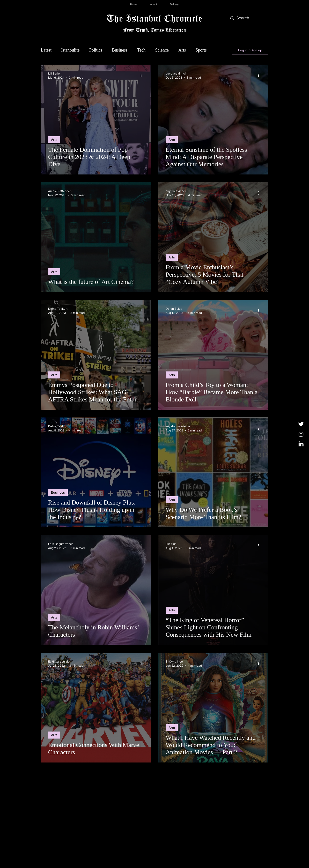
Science (162, 50)
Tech (141, 50)
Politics (96, 50)
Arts (182, 50)
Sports (201, 50)
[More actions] (143, 75)
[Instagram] (301, 434)
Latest (46, 50)
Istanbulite (70, 50)
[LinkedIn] (301, 444)
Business (120, 50)
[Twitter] (301, 424)
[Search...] (248, 18)
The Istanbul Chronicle (154, 18)
